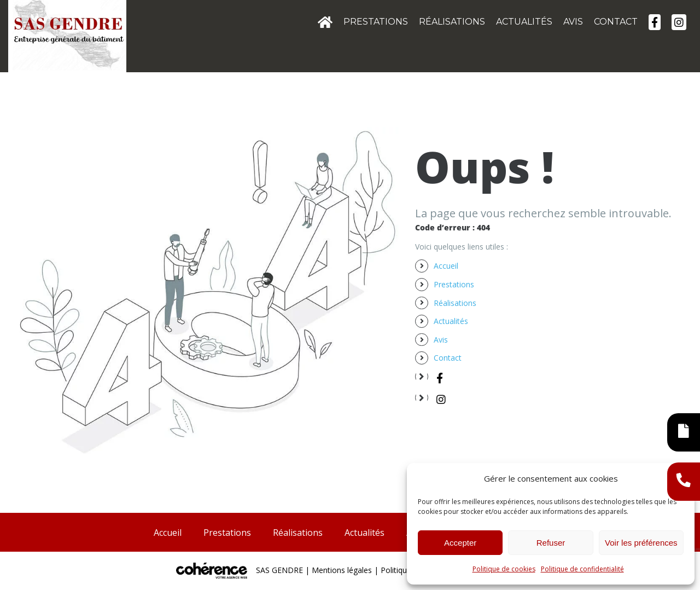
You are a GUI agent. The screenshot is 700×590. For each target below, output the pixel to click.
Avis (441, 340)
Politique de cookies (504, 569)
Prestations (454, 284)
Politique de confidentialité (582, 569)
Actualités (451, 321)
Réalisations (455, 303)
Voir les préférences (641, 543)
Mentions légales (342, 570)
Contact (448, 358)
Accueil (446, 266)
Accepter (460, 543)
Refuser (551, 543)
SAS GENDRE (279, 570)
